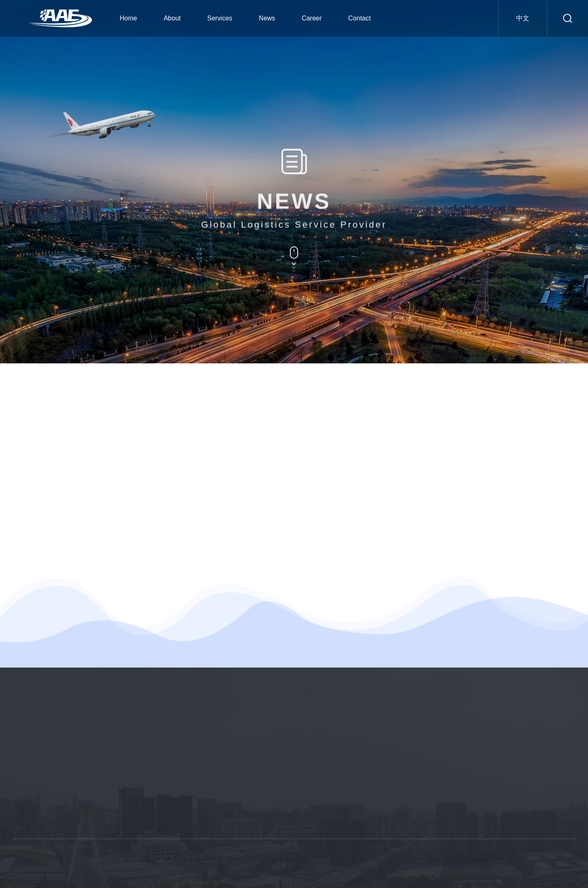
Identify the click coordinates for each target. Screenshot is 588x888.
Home (128, 18)
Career (312, 18)
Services (220, 18)
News (267, 18)
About (172, 18)
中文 (523, 18)
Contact (360, 18)
